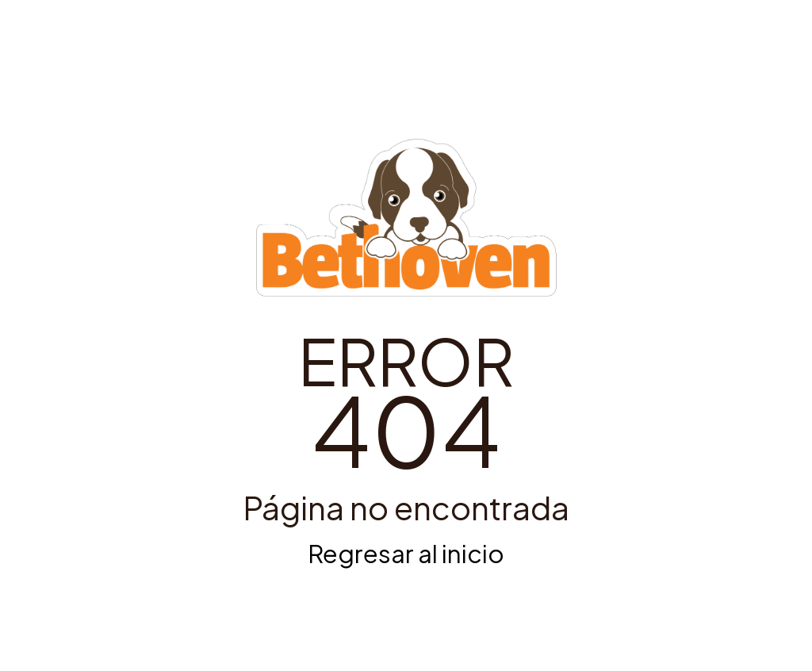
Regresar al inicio (406, 553)
